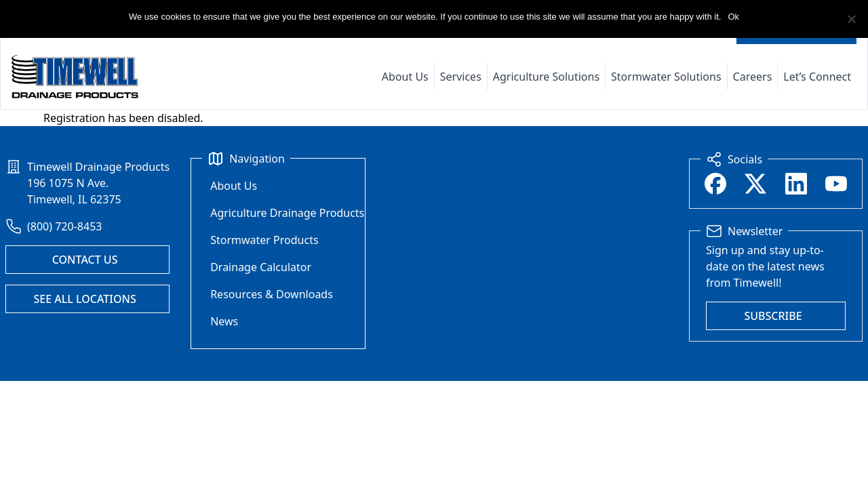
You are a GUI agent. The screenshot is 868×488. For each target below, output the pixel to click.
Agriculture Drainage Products (287, 213)
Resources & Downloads (272, 294)
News (224, 321)
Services (461, 77)
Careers (753, 77)
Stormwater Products (264, 240)
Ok (733, 17)
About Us (405, 77)
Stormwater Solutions (666, 77)
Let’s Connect (817, 77)
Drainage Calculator (261, 267)
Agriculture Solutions (546, 77)
